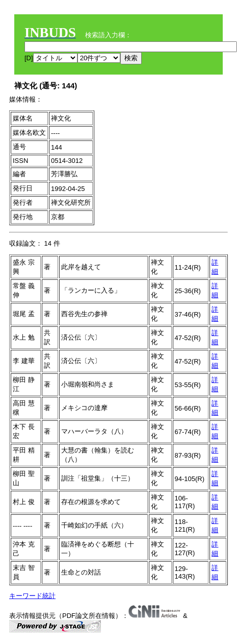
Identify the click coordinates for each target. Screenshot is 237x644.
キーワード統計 (32, 596)
